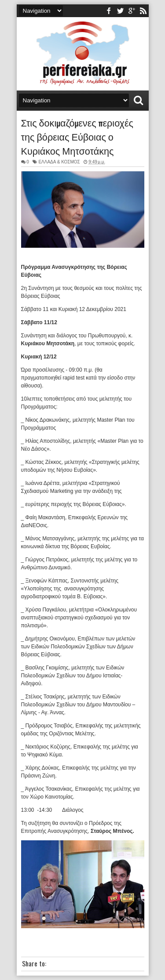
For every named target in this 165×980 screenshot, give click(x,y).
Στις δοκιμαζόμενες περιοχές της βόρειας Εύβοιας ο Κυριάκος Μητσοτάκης (77, 136)
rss (143, 11)
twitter (120, 11)
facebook (109, 11)
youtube (132, 11)
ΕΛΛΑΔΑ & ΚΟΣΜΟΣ (59, 162)
